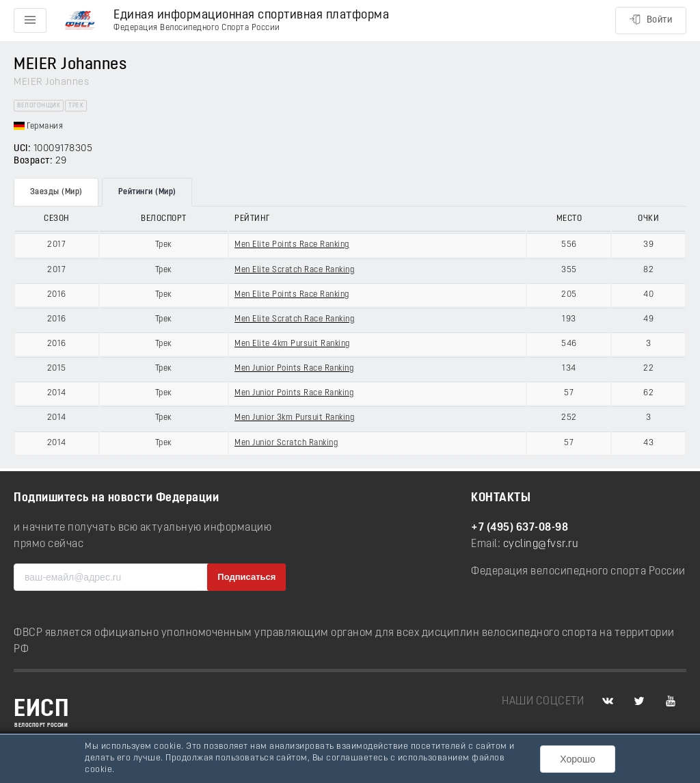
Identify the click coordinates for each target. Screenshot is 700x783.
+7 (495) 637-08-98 (520, 528)
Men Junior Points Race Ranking (294, 369)
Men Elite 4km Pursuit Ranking (292, 344)
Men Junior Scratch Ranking (286, 443)
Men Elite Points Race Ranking (292, 245)
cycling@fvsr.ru (541, 544)
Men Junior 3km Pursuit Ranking (294, 418)
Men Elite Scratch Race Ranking (294, 270)
